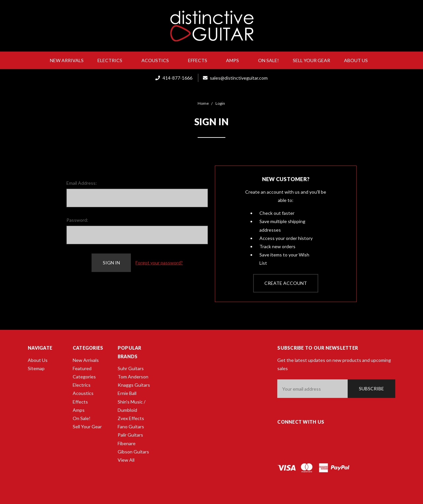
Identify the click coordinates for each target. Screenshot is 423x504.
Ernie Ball (127, 393)
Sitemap (36, 368)
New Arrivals (67, 60)
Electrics (113, 60)
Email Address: (82, 183)
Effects (200, 60)
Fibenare (127, 443)
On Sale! (269, 60)
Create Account (286, 283)
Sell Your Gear (311, 60)
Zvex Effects (131, 418)
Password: (77, 220)
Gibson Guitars (133, 452)
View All (126, 460)
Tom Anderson (133, 377)
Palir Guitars (130, 435)
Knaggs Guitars (134, 385)
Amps (235, 60)
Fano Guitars (131, 426)
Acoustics (158, 60)
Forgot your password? (159, 263)
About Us (359, 60)
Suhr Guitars (131, 368)
